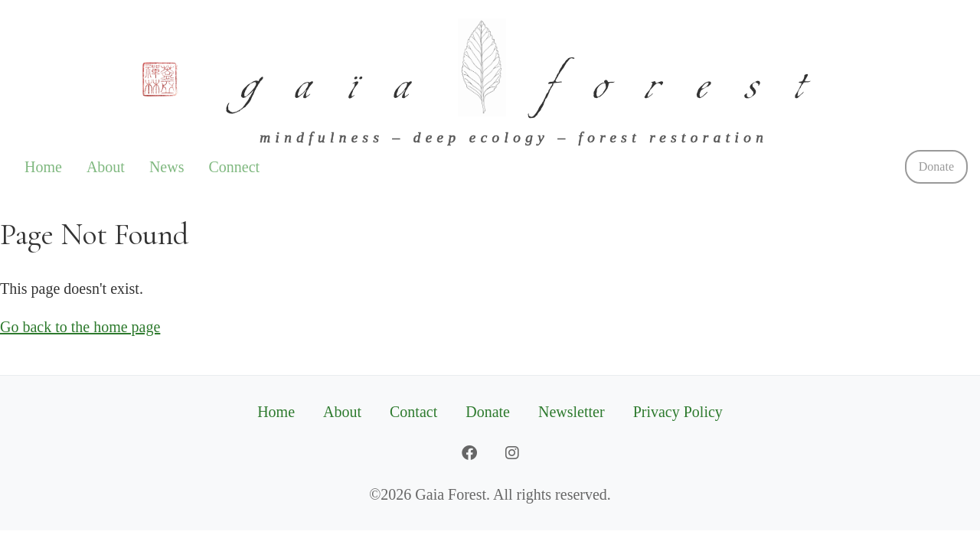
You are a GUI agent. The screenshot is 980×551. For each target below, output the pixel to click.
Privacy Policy (678, 412)
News (167, 167)
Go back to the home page (80, 327)
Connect (234, 167)
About (106, 167)
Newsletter (572, 412)
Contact (413, 412)
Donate (936, 166)
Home (43, 167)
